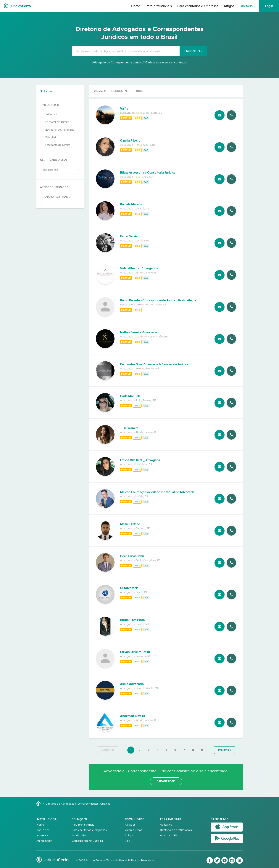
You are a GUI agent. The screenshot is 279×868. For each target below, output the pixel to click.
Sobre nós (43, 830)
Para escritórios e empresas (198, 6)
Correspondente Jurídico (87, 841)
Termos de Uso (115, 860)
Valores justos (134, 830)
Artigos (229, 6)
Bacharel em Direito (57, 122)
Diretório (246, 6)
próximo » (225, 750)
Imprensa (42, 835)
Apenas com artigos (58, 197)
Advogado (52, 114)
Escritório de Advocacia (60, 130)
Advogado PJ (168, 835)
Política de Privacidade (141, 860)
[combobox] (126, 51)
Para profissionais (159, 6)
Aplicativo (166, 825)
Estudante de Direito (58, 145)
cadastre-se (166, 781)
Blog (128, 841)
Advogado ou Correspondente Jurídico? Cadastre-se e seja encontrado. (140, 63)
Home (136, 6)
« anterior (108, 750)
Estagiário (51, 137)
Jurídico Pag (80, 835)
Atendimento (44, 841)
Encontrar (193, 51)
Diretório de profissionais (176, 830)
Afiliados (130, 825)
